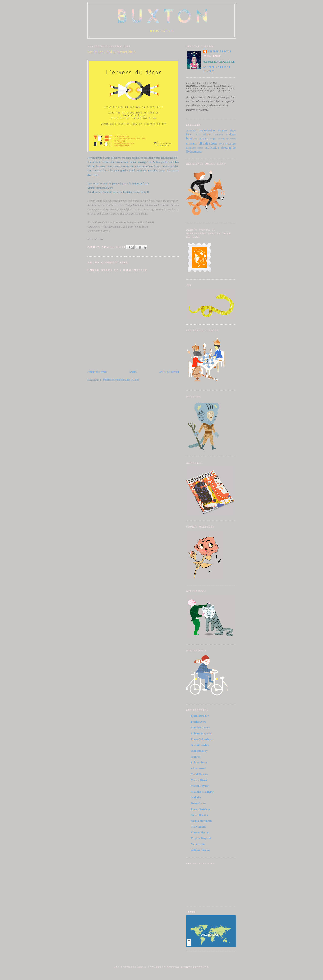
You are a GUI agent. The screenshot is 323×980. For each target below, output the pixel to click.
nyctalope (230, 144)
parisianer (191, 148)
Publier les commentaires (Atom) (121, 380)
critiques (204, 139)
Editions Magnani (201, 733)
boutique (192, 138)
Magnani (223, 130)
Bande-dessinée (207, 130)
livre (221, 144)
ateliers (231, 134)
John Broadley (199, 751)
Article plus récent (97, 372)
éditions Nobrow (200, 850)
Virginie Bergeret (201, 838)
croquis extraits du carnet (222, 139)
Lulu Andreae (199, 763)
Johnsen (196, 757)
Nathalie (196, 798)
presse (200, 148)
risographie (228, 147)
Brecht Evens (199, 722)
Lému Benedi (199, 768)
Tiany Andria (199, 827)
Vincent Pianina (200, 833)
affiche (207, 134)
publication (212, 147)
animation (218, 135)
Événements (194, 152)
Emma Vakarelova (202, 739)
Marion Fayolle (200, 786)
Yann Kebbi (198, 844)
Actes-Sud (191, 130)
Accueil (133, 372)
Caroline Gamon (200, 728)
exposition (192, 144)
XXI (198, 135)
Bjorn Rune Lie (200, 716)
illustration (208, 143)
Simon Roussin (199, 815)
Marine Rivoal (199, 780)
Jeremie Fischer (200, 745)
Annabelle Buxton (220, 52)
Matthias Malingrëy (202, 792)
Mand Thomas (199, 774)
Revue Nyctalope (201, 809)
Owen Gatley (198, 803)
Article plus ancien (169, 372)
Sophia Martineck (201, 821)
